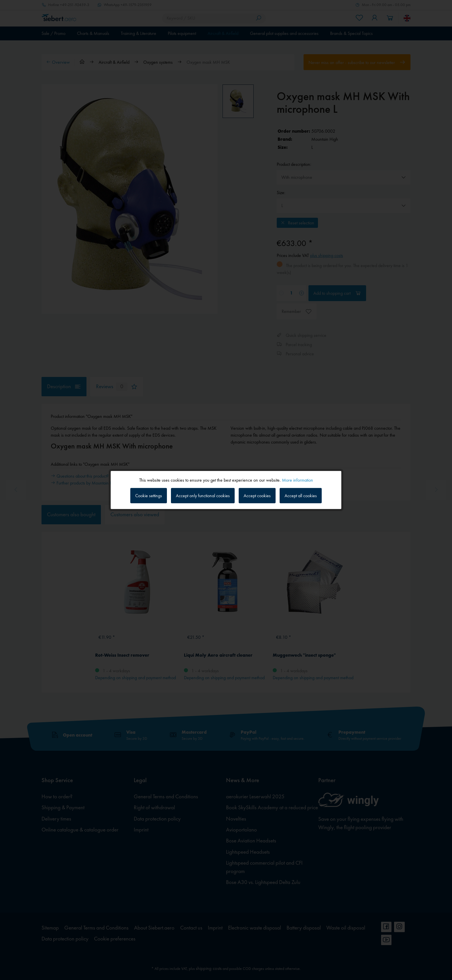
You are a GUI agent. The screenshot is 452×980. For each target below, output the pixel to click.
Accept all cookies (301, 496)
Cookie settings (149, 496)
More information (297, 480)
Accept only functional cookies (203, 496)
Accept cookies (257, 496)
